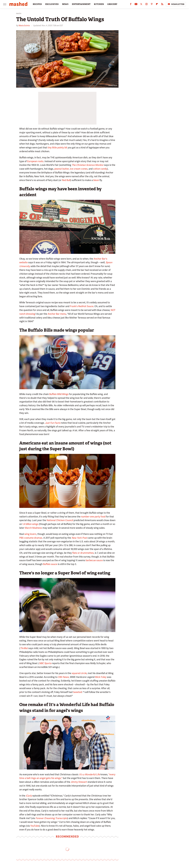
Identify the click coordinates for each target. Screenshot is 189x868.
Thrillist (24, 648)
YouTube (35, 826)
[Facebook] (131, 5)
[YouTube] (136, 5)
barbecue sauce (94, 560)
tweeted (77, 692)
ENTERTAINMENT (81, 4)
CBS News (63, 677)
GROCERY (112, 4)
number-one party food (93, 517)
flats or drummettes (83, 553)
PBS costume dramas (31, 538)
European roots (35, 161)
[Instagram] (146, 5)
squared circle (79, 673)
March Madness (33, 528)
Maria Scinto (24, 26)
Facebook (111, 252)
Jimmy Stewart (79, 782)
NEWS (65, 4)
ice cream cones (79, 169)
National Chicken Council (60, 520)
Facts (19, 14)
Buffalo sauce (50, 564)
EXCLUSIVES (52, 4)
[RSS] (162, 5)
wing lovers (30, 534)
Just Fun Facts (53, 423)
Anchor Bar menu (57, 314)
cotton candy (100, 169)
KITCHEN (99, 4)
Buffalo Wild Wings (59, 394)
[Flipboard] (157, 5)
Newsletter (176, 4)
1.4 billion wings (30, 524)
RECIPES (37, 4)
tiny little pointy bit (57, 148)
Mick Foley (101, 677)
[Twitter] (141, 5)
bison (96, 180)
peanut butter (62, 169)
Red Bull (66, 180)
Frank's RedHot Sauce (82, 306)
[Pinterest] (152, 5)
